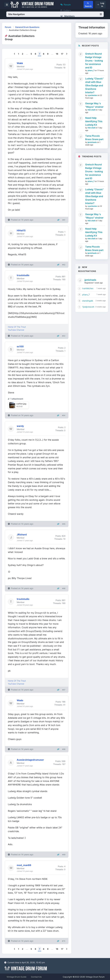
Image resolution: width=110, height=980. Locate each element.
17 (62, 54)
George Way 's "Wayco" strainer (94, 105)
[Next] (67, 54)
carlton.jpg (21, 404)
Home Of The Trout (17, 327)
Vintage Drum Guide (16, 977)
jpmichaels (92, 142)
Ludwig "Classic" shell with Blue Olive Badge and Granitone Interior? (94, 85)
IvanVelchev (88, 288)
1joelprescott (88, 307)
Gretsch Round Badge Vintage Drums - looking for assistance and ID (94, 61)
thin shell (92, 110)
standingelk (88, 301)
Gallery (66, 10)
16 (57, 54)
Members (68, 16)
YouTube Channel (16, 330)
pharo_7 (91, 70)
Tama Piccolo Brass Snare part (94, 138)
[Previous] (15, 54)
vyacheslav (93, 95)
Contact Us (36, 977)
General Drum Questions (27, 27)
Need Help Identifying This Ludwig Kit (94, 121)
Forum (66, 5)
